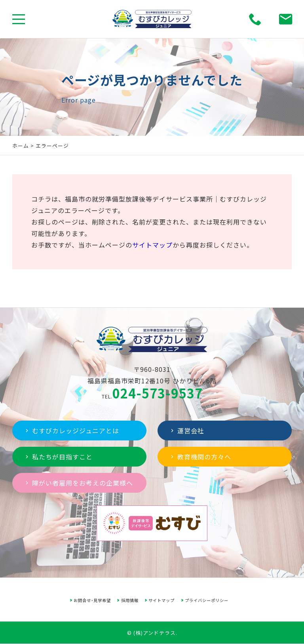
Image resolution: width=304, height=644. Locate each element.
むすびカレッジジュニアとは (71, 431)
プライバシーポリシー (207, 600)
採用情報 (130, 600)
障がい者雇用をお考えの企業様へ (78, 483)
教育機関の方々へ (200, 457)
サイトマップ (152, 245)
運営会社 (187, 431)
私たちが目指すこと (58, 457)
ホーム (21, 146)
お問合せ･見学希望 (92, 600)
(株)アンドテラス (155, 633)
